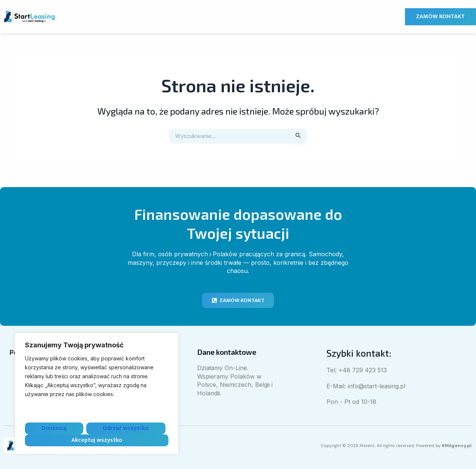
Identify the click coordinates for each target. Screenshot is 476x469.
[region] (97, 394)
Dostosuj (54, 428)
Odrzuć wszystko (126, 428)
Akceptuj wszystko (97, 440)
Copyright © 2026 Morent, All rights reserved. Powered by (390, 445)
